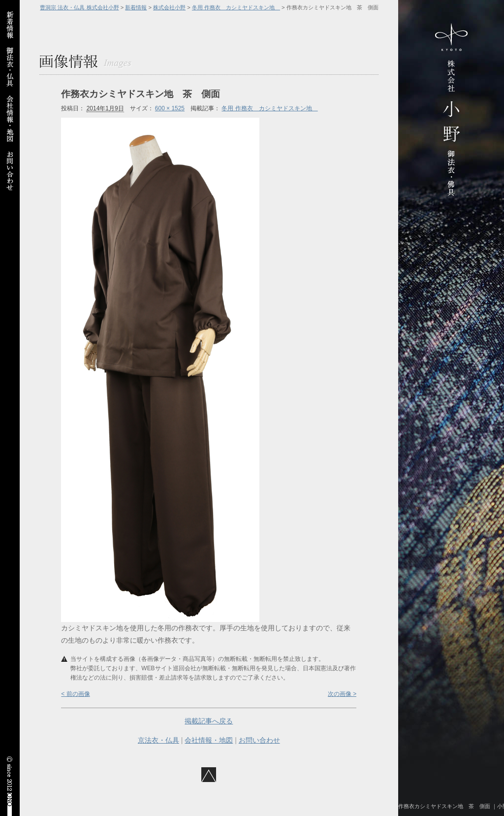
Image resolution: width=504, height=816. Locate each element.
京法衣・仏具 (158, 740)
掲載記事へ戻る (209, 721)
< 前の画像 (75, 694)
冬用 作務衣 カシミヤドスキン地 (236, 7)
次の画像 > (342, 694)
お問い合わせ (259, 740)
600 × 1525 (170, 108)
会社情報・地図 (209, 740)
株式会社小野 (169, 7)
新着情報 (136, 7)
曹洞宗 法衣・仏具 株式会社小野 (79, 7)
